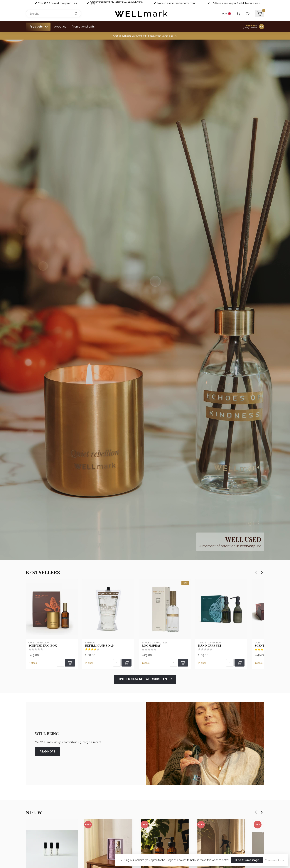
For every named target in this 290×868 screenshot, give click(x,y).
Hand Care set (210, 645)
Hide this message (247, 860)
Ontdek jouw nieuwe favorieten (146, 679)
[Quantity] (60, 663)
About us (60, 27)
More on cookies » (275, 860)
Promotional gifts (83, 27)
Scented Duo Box (43, 645)
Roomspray (151, 645)
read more (47, 752)
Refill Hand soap (99, 645)
